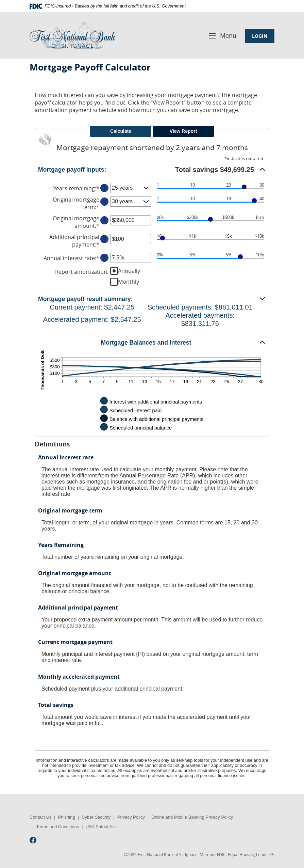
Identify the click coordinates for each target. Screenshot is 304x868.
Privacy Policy (131, 817)
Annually (129, 271)
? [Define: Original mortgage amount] (104, 220)
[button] (152, 169)
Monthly (129, 282)
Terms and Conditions (57, 827)
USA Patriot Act (101, 827)
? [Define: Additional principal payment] (104, 239)
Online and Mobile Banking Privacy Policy (192, 817)
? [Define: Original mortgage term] (104, 201)
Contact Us (40, 817)
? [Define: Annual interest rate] (104, 258)
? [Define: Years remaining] (104, 188)
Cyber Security (96, 817)
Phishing (67, 817)
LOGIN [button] (260, 36)
